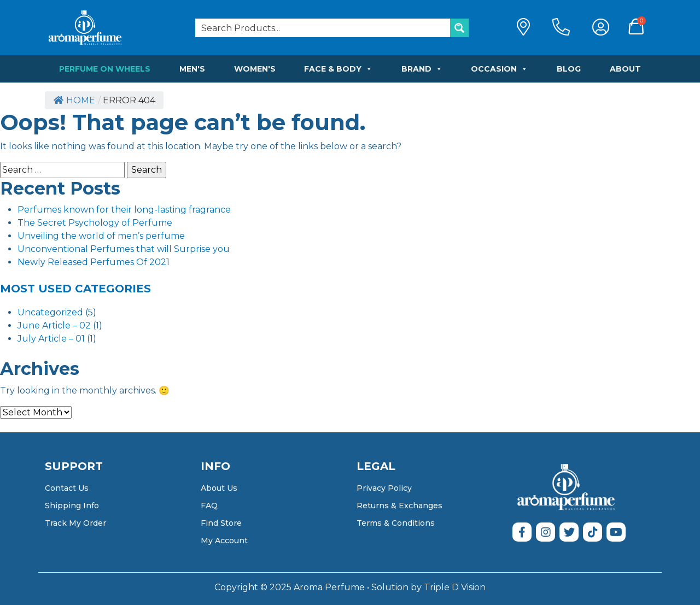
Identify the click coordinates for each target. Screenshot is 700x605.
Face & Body (338, 69)
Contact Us (67, 488)
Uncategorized (50, 312)
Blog (569, 69)
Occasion (499, 69)
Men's (192, 69)
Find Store (221, 523)
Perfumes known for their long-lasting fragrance (124, 210)
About (625, 69)
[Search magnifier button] (459, 28)
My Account (224, 541)
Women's (255, 69)
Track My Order (75, 523)
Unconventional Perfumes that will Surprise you (124, 249)
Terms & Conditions (396, 523)
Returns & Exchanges (399, 506)
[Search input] (323, 28)
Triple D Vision (455, 587)
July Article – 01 (51, 339)
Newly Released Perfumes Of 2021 (94, 262)
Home (74, 100)
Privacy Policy (384, 488)
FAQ (209, 506)
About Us (219, 488)
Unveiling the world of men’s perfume (101, 236)
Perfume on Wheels (105, 69)
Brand (422, 69)
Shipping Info (72, 506)
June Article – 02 (54, 325)
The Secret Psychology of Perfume (95, 223)
